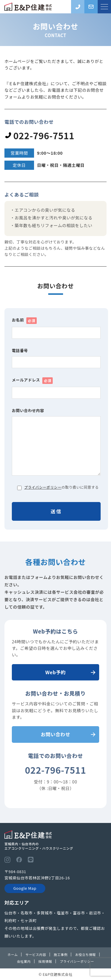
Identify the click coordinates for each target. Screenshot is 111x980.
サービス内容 (36, 954)
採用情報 (45, 961)
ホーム (12, 954)
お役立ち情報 (86, 954)
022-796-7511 (39, 135)
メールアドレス (32, 380)
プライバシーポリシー (43, 487)
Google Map (25, 888)
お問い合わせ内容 (28, 410)
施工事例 (61, 954)
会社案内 (24, 961)
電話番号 (20, 350)
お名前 (24, 320)
